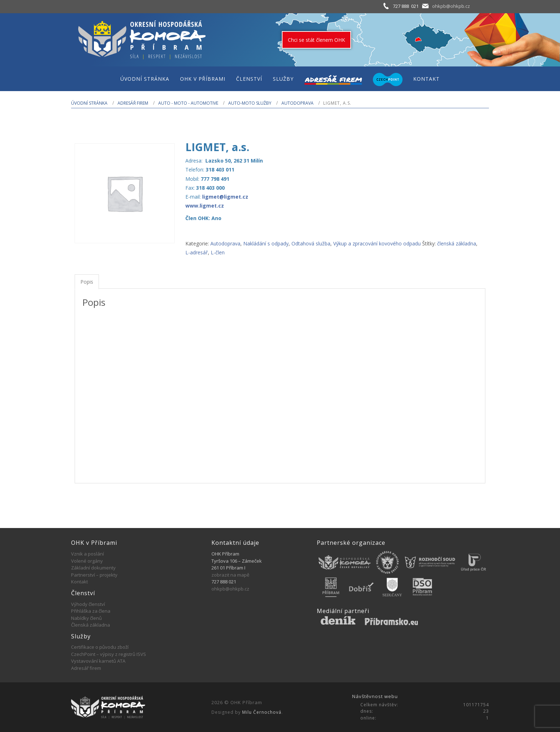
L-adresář (197, 252)
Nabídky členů (86, 618)
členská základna (457, 243)
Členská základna (91, 625)
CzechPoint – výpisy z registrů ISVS (109, 654)
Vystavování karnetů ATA (98, 661)
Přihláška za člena (91, 611)
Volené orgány (87, 561)
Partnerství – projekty (94, 575)
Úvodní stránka (89, 103)
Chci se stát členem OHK (316, 40)
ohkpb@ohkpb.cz (451, 6)
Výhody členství (88, 604)
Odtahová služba (311, 243)
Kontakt (79, 582)
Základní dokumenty (93, 568)
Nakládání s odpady (266, 243)
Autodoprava (297, 103)
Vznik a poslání (87, 554)
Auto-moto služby (250, 103)
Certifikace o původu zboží (100, 647)
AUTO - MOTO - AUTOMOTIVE (188, 103)
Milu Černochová (262, 712)
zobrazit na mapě (230, 575)
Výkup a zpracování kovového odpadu (377, 243)
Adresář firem (133, 103)
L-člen (218, 252)
